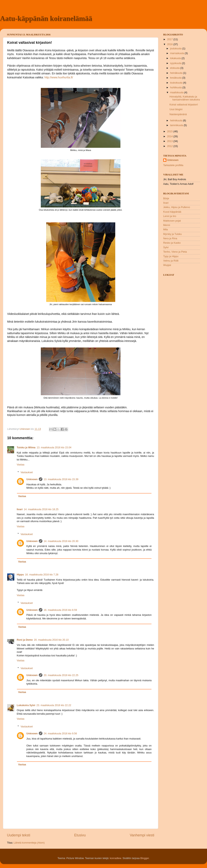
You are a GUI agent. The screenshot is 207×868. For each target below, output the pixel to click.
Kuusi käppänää (172, 212)
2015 (170, 131)
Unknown (32, 479)
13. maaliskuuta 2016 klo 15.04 (54, 448)
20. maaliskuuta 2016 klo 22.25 (61, 675)
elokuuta (175, 68)
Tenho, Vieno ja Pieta (175, 252)
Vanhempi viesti (142, 835)
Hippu (20, 575)
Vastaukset (27, 472)
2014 (170, 136)
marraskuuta (178, 53)
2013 (170, 141)
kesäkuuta (176, 78)
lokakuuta (176, 58)
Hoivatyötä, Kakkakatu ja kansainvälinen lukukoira (185, 98)
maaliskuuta (177, 92)
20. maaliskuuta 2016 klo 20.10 (51, 640)
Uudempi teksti (19, 835)
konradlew (116, 858)
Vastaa (21, 465)
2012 (170, 146)
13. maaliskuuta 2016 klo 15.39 (61, 479)
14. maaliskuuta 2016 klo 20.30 (61, 541)
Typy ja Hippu (171, 256)
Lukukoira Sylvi (26, 705)
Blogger (145, 858)
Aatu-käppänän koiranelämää (46, 18)
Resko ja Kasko (172, 243)
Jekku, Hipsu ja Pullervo (177, 207)
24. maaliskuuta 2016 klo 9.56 (60, 734)
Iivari (20, 509)
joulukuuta (176, 49)
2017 (170, 39)
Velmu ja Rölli (171, 261)
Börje (166, 199)
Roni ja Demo (25, 640)
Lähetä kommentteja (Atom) (29, 843)
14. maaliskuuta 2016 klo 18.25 (41, 509)
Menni (167, 225)
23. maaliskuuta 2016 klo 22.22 (54, 705)
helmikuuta (177, 121)
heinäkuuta (177, 73)
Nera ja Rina (170, 238)
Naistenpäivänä (178, 114)
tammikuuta (177, 125)
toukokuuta (177, 83)
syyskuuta (176, 63)
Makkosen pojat (172, 221)
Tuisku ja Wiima (26, 448)
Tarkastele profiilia (173, 165)
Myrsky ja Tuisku (172, 234)
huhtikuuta (176, 88)
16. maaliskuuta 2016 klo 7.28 (42, 575)
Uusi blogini (176, 109)
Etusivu (80, 835)
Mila (166, 230)
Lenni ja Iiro (170, 216)
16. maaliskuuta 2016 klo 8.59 (60, 610)
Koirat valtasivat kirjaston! (184, 105)
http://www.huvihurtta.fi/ (59, 77)
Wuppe (167, 265)
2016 (170, 44)
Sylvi (166, 247)
